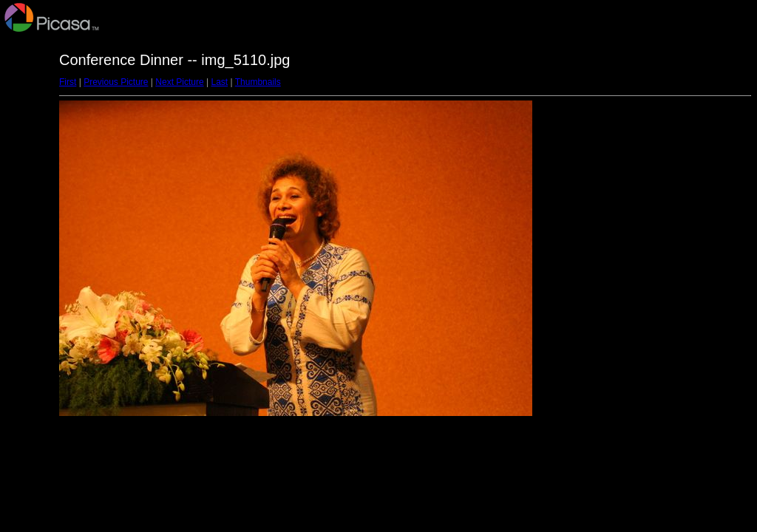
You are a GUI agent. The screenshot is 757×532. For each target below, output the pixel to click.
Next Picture (179, 82)
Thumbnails (258, 82)
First (68, 82)
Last (219, 82)
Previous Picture (116, 82)
